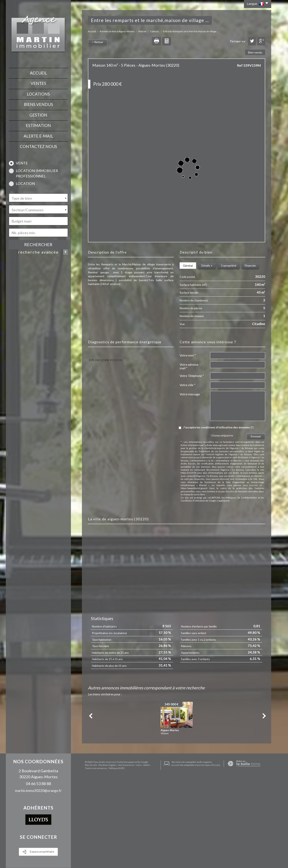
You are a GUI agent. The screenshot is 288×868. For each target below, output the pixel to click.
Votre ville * (188, 385)
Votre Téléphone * (192, 376)
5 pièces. (155, 31)
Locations (38, 94)
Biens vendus (38, 104)
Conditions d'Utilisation (193, 501)
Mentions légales (105, 860)
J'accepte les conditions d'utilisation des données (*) (218, 427)
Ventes (38, 83)
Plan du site (88, 860)
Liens (136, 860)
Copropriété (229, 265)
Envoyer (256, 436)
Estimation (38, 125)
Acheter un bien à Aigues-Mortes (117, 31)
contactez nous (38, 146)
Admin (143, 860)
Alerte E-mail (38, 136)
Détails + (207, 265)
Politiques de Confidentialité (241, 498)
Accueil (38, 73)
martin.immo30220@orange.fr (38, 791)
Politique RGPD (106, 863)
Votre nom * (188, 355)
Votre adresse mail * (189, 366)
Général (188, 265)
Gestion (38, 115)
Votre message (190, 394)
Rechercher (38, 244)
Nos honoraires (123, 860)
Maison (142, 31)
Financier (250, 265)
